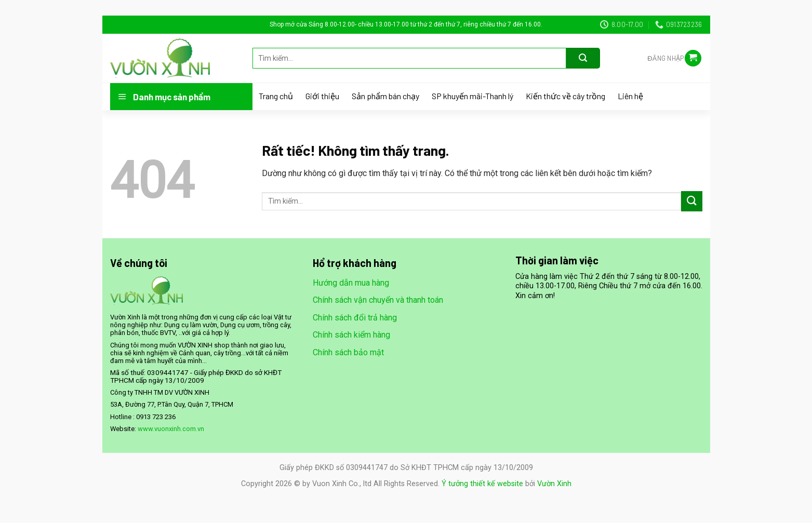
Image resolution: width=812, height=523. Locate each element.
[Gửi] (583, 58)
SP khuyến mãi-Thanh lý (472, 96)
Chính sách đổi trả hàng (355, 318)
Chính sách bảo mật (348, 352)
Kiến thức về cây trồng (565, 96)
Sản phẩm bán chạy (385, 96)
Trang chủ (276, 96)
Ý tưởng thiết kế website (482, 484)
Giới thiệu (322, 96)
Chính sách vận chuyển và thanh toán (378, 300)
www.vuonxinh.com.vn (171, 429)
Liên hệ (630, 96)
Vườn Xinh (554, 484)
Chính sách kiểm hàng (351, 335)
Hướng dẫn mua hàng (351, 283)
